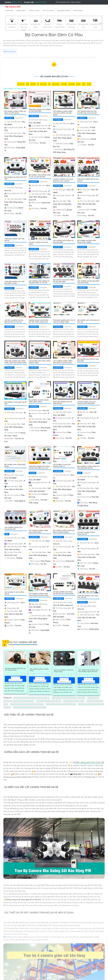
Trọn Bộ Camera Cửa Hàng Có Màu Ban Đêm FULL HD (39, 467)
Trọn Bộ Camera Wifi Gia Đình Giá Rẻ (63, 403)
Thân (84, 84)
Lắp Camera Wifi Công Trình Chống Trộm (40, 362)
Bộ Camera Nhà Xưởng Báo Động (15, 466)
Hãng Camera (21, 10)
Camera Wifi (9, 10)
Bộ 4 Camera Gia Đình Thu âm (74, 701)
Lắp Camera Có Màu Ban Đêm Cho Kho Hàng (88, 282)
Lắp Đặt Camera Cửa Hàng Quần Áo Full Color (63, 180)
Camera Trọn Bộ (34, 10)
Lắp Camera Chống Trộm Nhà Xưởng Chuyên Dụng (38, 595)
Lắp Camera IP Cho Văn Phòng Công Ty (62, 466)
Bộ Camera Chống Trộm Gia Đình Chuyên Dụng (15, 112)
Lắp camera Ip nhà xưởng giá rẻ (14, 593)
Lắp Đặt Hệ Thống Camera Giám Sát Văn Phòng (27, 704)
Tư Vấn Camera (78, 10)
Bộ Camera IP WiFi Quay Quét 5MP (16, 403)
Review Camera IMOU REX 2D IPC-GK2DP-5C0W (16, 670)
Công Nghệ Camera (63, 10)
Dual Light (43, 84)
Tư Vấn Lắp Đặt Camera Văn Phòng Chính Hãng (30, 708)
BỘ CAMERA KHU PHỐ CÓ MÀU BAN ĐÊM (88, 360)
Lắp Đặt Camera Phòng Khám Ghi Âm (86, 534)
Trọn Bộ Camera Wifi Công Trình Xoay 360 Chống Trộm (15, 362)
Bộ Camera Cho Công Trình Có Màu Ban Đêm (64, 281)
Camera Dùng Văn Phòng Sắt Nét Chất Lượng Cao (38, 321)
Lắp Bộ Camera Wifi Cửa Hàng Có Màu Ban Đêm (86, 403)
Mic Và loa (21, 84)
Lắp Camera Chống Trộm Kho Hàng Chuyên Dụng (63, 362)
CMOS (89, 84)
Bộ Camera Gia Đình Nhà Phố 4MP (16, 178)
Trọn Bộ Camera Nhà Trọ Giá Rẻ (14, 240)
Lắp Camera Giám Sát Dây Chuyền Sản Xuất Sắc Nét (87, 112)
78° (49, 84)
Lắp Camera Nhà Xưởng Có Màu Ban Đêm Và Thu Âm (39, 282)
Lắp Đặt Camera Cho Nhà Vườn (38, 243)
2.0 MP (78, 84)
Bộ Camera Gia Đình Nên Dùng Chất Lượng (87, 242)
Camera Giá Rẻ (40, 2)
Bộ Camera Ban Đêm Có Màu (54, 76)
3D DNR (33, 84)
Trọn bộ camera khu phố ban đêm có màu (14, 283)
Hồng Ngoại (56, 84)
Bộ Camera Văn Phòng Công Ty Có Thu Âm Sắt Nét (40, 176)
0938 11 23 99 (17, 2)
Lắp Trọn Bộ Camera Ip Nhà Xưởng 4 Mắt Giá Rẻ (69, 698)
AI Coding (71, 84)
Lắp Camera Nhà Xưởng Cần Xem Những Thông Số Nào (89, 671)
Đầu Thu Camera (48, 10)
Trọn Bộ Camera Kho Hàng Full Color (88, 597)
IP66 (27, 84)
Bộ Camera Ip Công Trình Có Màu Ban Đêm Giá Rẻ (88, 467)
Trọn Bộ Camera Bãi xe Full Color (88, 180)
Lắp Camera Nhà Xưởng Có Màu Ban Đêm (63, 242)
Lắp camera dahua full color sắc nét (14, 529)
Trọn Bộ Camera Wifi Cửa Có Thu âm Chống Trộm (64, 321)
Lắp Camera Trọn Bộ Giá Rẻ (15, 89)
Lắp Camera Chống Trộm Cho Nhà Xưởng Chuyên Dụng (63, 113)
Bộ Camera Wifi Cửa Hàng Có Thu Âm (88, 321)
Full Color (64, 84)
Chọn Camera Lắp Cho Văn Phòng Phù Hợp (61, 704)
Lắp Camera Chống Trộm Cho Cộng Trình (38, 532)
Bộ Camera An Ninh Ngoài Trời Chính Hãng (39, 401)
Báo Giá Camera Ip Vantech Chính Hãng (64, 671)
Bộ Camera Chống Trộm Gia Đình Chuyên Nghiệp (64, 532)
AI (38, 84)
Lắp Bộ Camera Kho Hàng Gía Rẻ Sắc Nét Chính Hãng (63, 593)
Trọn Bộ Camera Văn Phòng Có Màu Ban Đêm (40, 111)
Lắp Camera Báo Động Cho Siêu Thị (49, 701)
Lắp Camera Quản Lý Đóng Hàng (39, 671)
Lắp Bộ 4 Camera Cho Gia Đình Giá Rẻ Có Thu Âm (14, 321)
